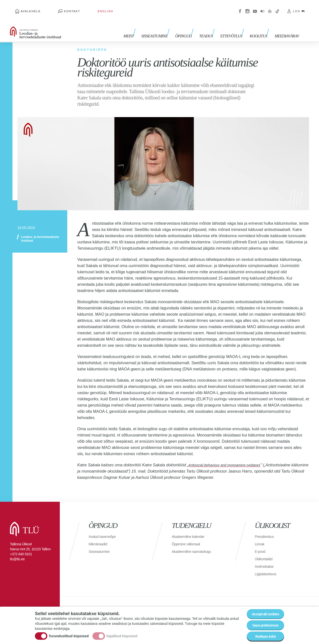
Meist (143, 27)
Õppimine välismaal (188, 537)
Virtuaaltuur (270, 7)
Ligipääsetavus (267, 566)
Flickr (262, 7)
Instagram (247, 7)
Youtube (255, 7)
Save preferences (262, 621)
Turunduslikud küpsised (69, 632)
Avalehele (26, 7)
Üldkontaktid (265, 551)
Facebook (240, 7)
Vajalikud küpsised (122, 632)
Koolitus (261, 27)
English (80, 7)
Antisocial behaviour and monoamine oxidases (230, 458)
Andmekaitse (266, 559)
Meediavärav (287, 27)
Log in (299, 7)
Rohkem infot (262, 635)
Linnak (260, 537)
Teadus (213, 27)
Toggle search (312, 25)
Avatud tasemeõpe (104, 529)
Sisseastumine (167, 27)
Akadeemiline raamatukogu (194, 544)
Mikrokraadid (99, 537)
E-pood (261, 544)
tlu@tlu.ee (17, 552)
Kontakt (57, 7)
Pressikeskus (266, 529)
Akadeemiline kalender (191, 529)
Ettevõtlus (236, 27)
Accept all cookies (262, 608)
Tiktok (277, 7)
